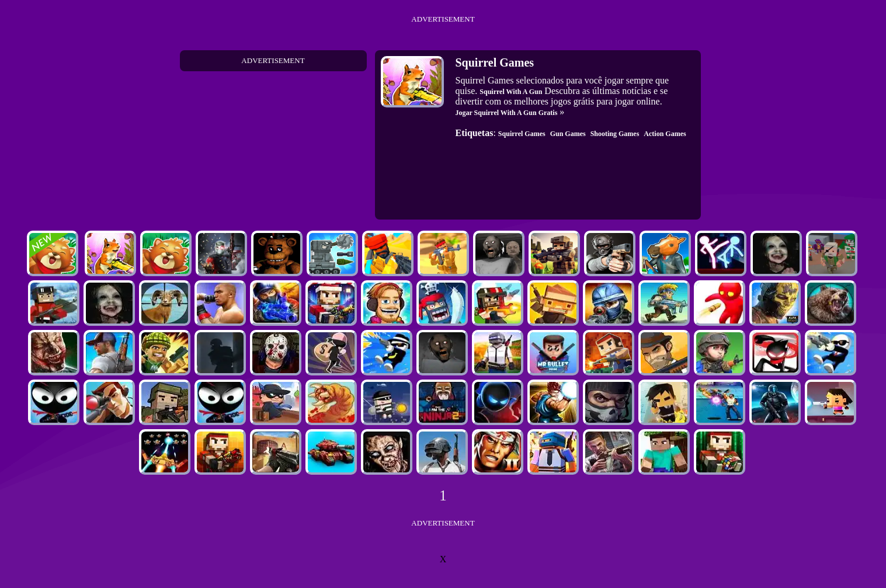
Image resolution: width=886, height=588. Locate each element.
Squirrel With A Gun (511, 92)
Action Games (665, 134)
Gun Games (568, 134)
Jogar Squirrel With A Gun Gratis (507, 113)
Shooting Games (615, 134)
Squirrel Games (522, 134)
